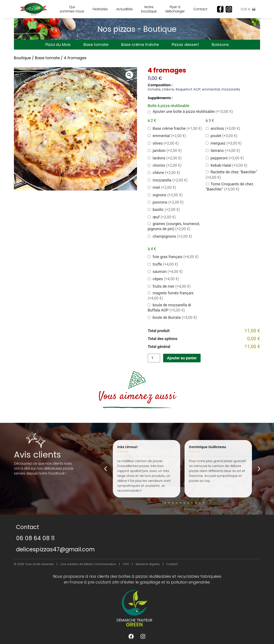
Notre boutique (149, 9)
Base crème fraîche (140, 45)
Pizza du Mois (58, 45)
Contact (200, 9)
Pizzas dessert (185, 45)
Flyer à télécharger (175, 9)
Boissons (220, 45)
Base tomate (96, 45)
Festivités (100, 9)
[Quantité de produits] (154, 358)
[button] (129, 75)
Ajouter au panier (182, 358)
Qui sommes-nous (72, 9)
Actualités (124, 9)
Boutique (22, 58)
